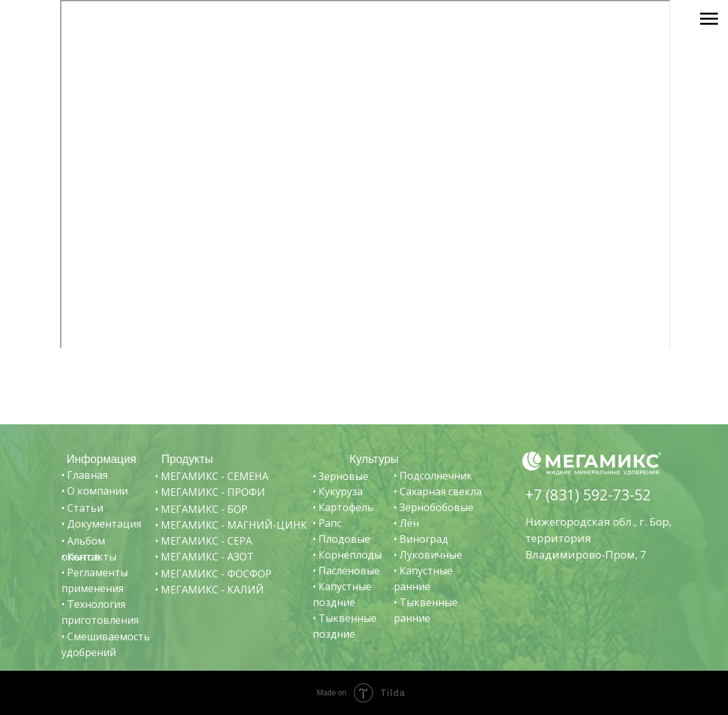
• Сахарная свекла (438, 491)
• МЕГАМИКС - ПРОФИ (210, 492)
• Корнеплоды (347, 555)
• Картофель (343, 507)
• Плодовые (342, 539)
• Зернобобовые (434, 507)
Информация (101, 459)
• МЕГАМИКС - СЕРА (204, 541)
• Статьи (82, 508)
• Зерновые (341, 476)
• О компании (95, 491)
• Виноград (421, 539)
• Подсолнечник (433, 476)
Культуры (374, 459)
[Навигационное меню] (709, 19)
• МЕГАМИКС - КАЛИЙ (210, 590)
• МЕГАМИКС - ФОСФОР (213, 574)
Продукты (187, 459)
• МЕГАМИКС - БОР (201, 509)
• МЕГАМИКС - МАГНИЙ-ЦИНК (231, 525)
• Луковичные (428, 555)
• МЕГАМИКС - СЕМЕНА (212, 476)
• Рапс (327, 523)
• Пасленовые (346, 571)
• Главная (85, 475)
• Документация (101, 524)
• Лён (406, 523)
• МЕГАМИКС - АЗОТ (204, 557)
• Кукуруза (338, 491)
